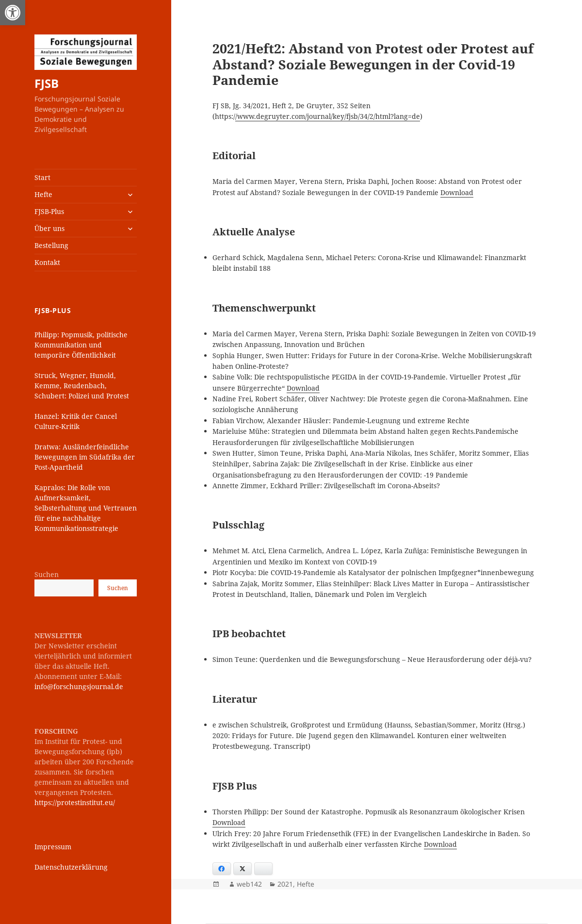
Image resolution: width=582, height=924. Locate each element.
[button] (13, 13)
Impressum (53, 847)
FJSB (47, 83)
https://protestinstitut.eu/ (75, 802)
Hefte (43, 194)
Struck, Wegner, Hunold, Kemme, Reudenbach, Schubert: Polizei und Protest (82, 386)
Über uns (49, 228)
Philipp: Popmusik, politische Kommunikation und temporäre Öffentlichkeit (81, 345)
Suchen (47, 574)
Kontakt (47, 262)
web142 (249, 884)
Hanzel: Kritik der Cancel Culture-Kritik (76, 421)
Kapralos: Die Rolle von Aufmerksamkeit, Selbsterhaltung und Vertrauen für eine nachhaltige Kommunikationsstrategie (86, 508)
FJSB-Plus (49, 211)
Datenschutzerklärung (71, 867)
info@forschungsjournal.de (79, 686)
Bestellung (51, 245)
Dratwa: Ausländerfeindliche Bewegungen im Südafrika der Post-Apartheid (85, 457)
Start (42, 177)
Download (457, 192)
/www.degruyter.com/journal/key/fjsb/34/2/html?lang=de (328, 116)
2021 (285, 884)
